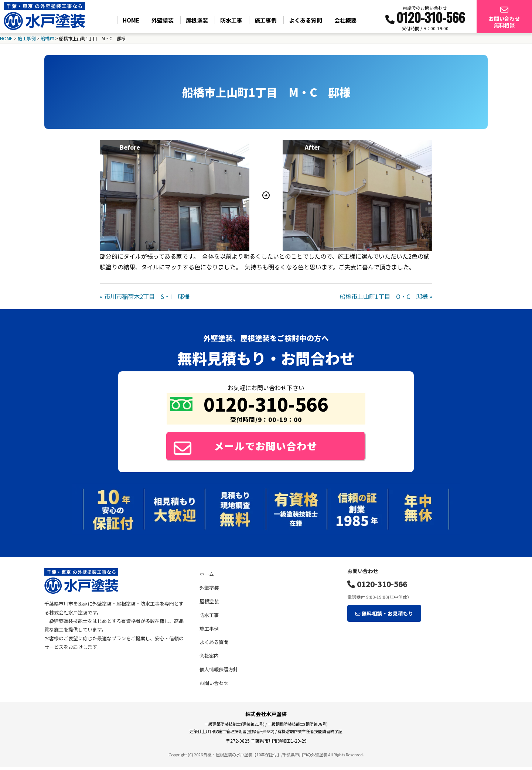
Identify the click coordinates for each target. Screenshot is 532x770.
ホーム (207, 578)
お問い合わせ (214, 686)
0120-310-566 (377, 587)
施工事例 (266, 20)
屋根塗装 (197, 20)
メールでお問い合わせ (250, 447)
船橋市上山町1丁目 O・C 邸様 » (386, 296)
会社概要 (345, 20)
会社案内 (209, 659)
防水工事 (231, 20)
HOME (131, 20)
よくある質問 (306, 20)
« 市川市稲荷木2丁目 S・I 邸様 (145, 296)
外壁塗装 (163, 20)
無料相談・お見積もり (382, 615)
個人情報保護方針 (219, 673)
